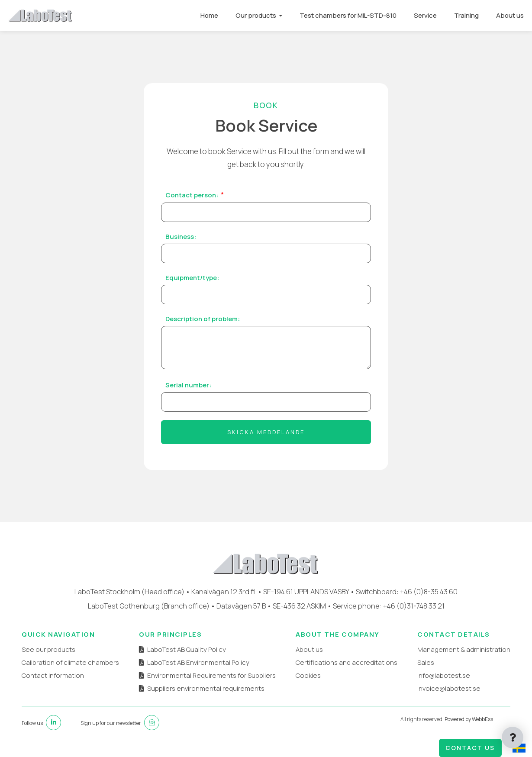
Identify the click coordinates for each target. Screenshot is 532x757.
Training (466, 15)
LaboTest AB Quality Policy (187, 649)
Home (209, 15)
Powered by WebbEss (469, 719)
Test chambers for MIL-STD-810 (348, 15)
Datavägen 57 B (241, 606)
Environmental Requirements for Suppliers (211, 675)
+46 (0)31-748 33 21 (414, 606)
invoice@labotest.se (449, 688)
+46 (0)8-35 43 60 (429, 591)
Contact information (53, 675)
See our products (48, 649)
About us (509, 15)
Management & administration (464, 649)
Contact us (470, 748)
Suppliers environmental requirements (206, 688)
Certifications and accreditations (347, 662)
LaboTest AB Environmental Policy (198, 662)
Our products (255, 15)
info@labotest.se (444, 675)
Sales (426, 662)
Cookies (308, 675)
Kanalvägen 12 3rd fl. (224, 591)
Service (425, 15)
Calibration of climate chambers (70, 662)
